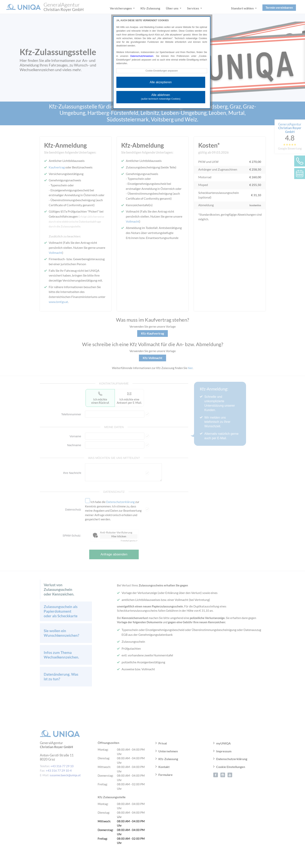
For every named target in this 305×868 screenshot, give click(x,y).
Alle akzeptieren (161, 82)
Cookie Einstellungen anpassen (162, 71)
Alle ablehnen (161, 97)
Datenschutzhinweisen (142, 56)
